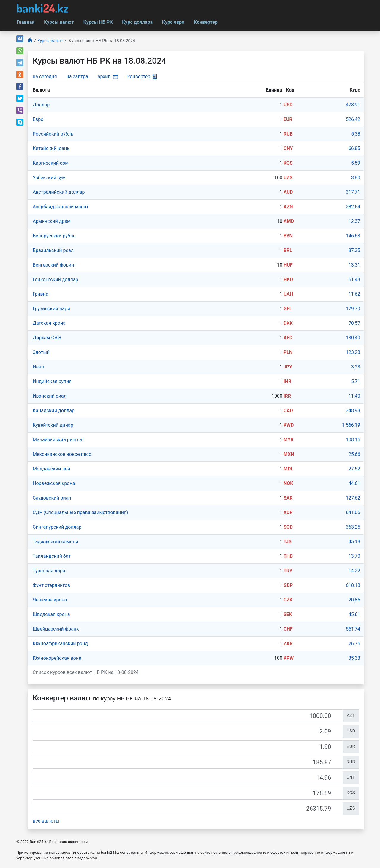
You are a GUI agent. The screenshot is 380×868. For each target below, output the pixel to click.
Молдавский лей (51, 469)
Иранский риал (50, 396)
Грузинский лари (51, 309)
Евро (38, 119)
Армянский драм (52, 221)
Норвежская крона (54, 483)
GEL (288, 309)
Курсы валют (59, 22)
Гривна (41, 294)
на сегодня (45, 77)
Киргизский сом (51, 163)
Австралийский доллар (59, 192)
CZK (288, 600)
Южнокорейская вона (57, 658)
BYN (288, 236)
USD (288, 105)
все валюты (46, 821)
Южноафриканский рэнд (60, 643)
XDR (288, 512)
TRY (288, 571)
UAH (288, 294)
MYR (289, 440)
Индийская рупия (52, 381)
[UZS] (188, 809)
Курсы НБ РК (98, 22)
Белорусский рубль (54, 236)
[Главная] (30, 41)
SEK (288, 614)
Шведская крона (51, 614)
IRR (287, 396)
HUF (288, 265)
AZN (288, 207)
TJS (288, 542)
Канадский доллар (54, 411)
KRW (289, 658)
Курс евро (173, 22)
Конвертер (206, 22)
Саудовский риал (52, 498)
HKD (288, 279)
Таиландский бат (52, 556)
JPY (288, 367)
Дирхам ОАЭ (47, 338)
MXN (289, 454)
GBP (288, 585)
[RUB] (188, 762)
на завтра (77, 77)
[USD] (188, 731)
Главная (26, 22)
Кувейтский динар (53, 425)
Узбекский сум (49, 178)
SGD (288, 527)
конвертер (142, 77)
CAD (288, 411)
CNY (288, 148)
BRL (288, 250)
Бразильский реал (53, 250)
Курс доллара (137, 22)
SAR (288, 498)
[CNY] (188, 778)
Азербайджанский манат (61, 207)
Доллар (41, 105)
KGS (288, 163)
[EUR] (188, 747)
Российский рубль (53, 134)
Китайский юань (51, 148)
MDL (288, 469)
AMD (289, 221)
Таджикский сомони (55, 542)
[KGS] (188, 793)
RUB (288, 134)
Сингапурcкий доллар (57, 527)
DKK (288, 323)
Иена (38, 367)
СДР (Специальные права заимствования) (80, 512)
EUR (288, 119)
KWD (289, 425)
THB (288, 556)
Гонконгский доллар (55, 279)
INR (287, 381)
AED (288, 338)
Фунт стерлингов (51, 585)
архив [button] (108, 77)
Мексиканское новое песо (62, 454)
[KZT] (188, 716)
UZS (288, 178)
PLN (288, 352)
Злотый (41, 352)
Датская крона (49, 323)
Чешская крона (50, 600)
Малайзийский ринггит (58, 440)
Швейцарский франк (56, 629)
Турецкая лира (49, 571)
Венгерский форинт (54, 265)
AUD (288, 192)
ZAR (288, 643)
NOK (288, 483)
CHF (288, 629)
